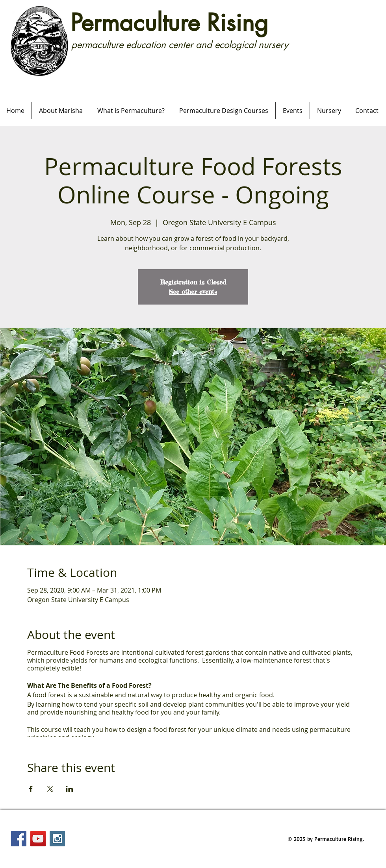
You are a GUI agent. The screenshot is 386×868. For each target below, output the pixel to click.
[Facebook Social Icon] (19, 839)
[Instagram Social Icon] (57, 839)
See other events (193, 292)
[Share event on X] (50, 789)
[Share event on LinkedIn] (70, 789)
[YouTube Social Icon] (38, 839)
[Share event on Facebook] (31, 789)
